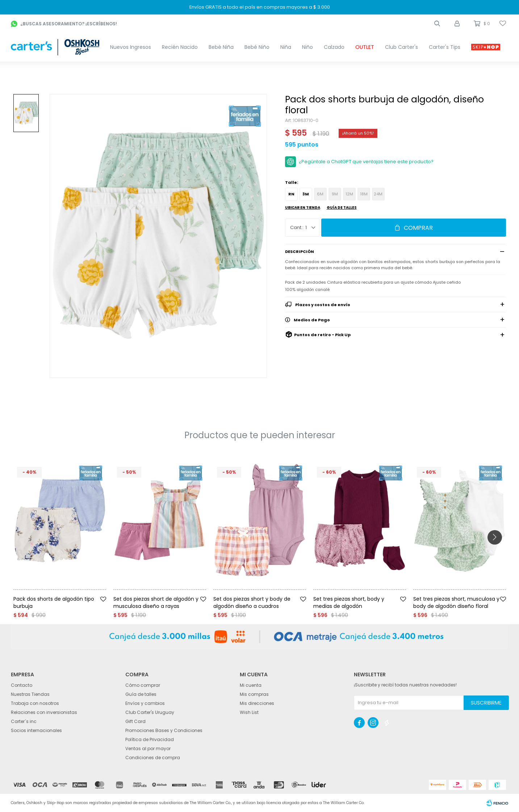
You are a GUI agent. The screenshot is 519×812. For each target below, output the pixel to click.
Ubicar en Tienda (303, 208)
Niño (307, 47)
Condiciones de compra (153, 758)
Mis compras (254, 694)
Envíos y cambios (145, 703)
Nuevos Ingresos (131, 47)
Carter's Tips (445, 47)
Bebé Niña (221, 47)
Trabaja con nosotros (35, 703)
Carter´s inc (24, 721)
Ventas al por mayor (148, 748)
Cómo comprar (143, 685)
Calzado (334, 47)
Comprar (418, 228)
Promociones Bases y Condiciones (164, 730)
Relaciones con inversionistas (44, 712)
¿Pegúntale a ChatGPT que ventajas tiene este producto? (366, 162)
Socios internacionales (36, 730)
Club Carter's (401, 47)
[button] (437, 24)
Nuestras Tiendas (30, 694)
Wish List (249, 712)
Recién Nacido (180, 47)
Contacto (22, 685)
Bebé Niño (257, 47)
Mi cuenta (251, 685)
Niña (286, 47)
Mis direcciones (257, 703)
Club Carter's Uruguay (150, 712)
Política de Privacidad (150, 739)
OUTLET (365, 47)
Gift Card (135, 721)
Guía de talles (342, 208)
